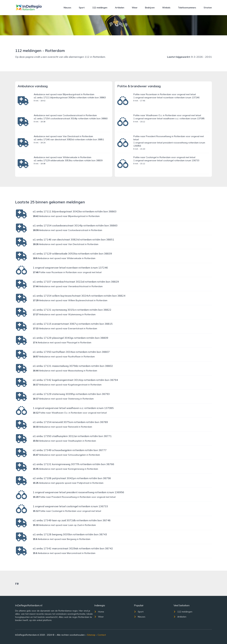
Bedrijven (150, 8)
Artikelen (120, 8)
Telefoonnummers (187, 8)
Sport (82, 8)
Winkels (166, 8)
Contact (102, 635)
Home (99, 612)
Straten (208, 8)
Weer (135, 8)
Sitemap (91, 635)
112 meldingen (183, 612)
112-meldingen (100, 8)
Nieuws (67, 8)
